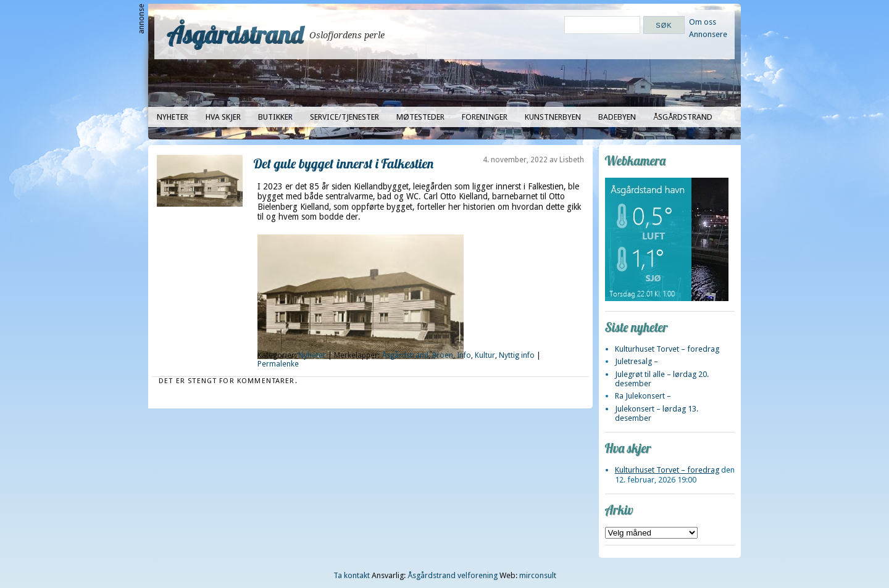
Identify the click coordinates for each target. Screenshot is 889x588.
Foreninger (485, 117)
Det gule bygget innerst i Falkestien (344, 163)
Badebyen (617, 117)
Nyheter (173, 117)
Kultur (485, 355)
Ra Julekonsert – (643, 396)
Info (464, 355)
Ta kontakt (352, 575)
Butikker (275, 117)
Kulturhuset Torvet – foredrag (667, 349)
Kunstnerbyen (553, 117)
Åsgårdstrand (235, 35)
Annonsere (708, 34)
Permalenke (278, 364)
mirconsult (538, 575)
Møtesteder (420, 117)
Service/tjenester (344, 117)
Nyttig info (517, 355)
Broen (443, 355)
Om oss (703, 22)
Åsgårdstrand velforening (453, 575)
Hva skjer (223, 117)
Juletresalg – (636, 361)
